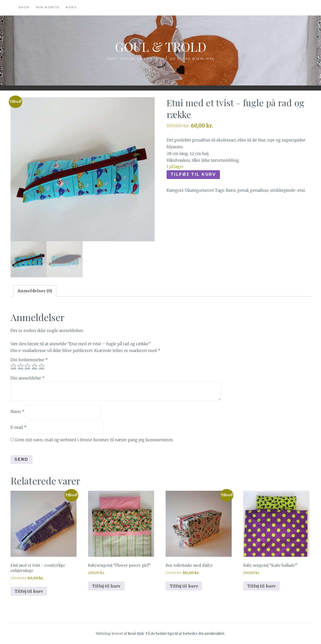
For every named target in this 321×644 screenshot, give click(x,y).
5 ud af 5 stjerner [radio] (42, 366)
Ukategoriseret (199, 190)
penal (243, 190)
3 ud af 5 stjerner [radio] (28, 366)
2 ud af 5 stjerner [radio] (21, 366)
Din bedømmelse (29, 360)
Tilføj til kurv (193, 174)
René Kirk (136, 634)
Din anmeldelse (28, 378)
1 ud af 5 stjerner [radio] (14, 366)
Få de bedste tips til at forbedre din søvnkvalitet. (185, 634)
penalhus (259, 190)
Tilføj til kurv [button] (29, 591)
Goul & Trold (161, 47)
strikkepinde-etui (288, 190)
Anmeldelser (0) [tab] (35, 291)
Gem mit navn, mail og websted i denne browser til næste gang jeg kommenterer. (94, 440)
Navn (17, 411)
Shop (24, 7)
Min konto (48, 7)
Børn (231, 190)
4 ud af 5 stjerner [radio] (35, 366)
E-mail (19, 427)
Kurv (71, 7)
